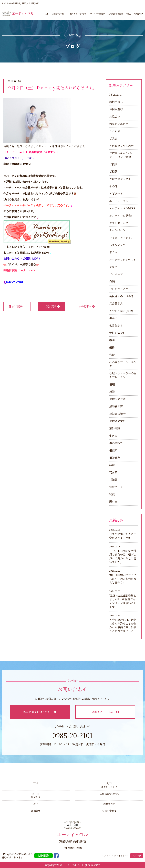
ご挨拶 (113, 164)
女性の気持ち (117, 333)
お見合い (115, 116)
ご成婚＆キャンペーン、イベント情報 (121, 155)
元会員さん (116, 303)
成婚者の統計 (117, 414)
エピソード (116, 193)
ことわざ (115, 131)
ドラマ (113, 252)
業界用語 (115, 428)
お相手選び (116, 109)
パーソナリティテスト (123, 260)
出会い (113, 318)
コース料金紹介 (36, 795)
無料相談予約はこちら (40, 712)
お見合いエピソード (121, 124)
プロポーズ (116, 274)
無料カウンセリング (78, 14)
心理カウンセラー (59, 14)
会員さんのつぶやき (121, 296)
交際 (112, 281)
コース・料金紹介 (97, 14)
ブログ (113, 267)
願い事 (113, 502)
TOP (46, 14)
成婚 (112, 392)
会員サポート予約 (105, 712)
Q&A (128, 14)
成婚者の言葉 (117, 421)
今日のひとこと (119, 289)
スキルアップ (117, 245)
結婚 (112, 465)
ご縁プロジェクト (120, 179)
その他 (113, 186)
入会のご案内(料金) (121, 311)
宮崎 (112, 355)
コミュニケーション (121, 238)
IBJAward (115, 95)
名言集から (116, 326)
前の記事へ (17, 306)
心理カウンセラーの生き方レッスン (123, 375)
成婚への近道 (117, 399)
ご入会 (113, 138)
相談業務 (115, 458)
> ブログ (137, 856)
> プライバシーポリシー (115, 856)
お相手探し (116, 102)
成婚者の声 (139, 14)
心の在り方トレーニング (123, 364)
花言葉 (113, 472)
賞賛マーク (116, 487)
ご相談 (113, 172)
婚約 (112, 348)
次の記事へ (87, 306)
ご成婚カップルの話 (121, 146)
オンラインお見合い (121, 216)
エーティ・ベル (119, 201)
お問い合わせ (109, 811)
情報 (112, 384)
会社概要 (36, 811)
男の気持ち (116, 443)
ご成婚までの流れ (116, 14)
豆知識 (113, 480)
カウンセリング (119, 223)
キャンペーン (117, 230)
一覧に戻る (52, 306)
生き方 (113, 436)
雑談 (112, 494)
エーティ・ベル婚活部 (123, 208)
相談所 (113, 450)
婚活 (112, 340)
